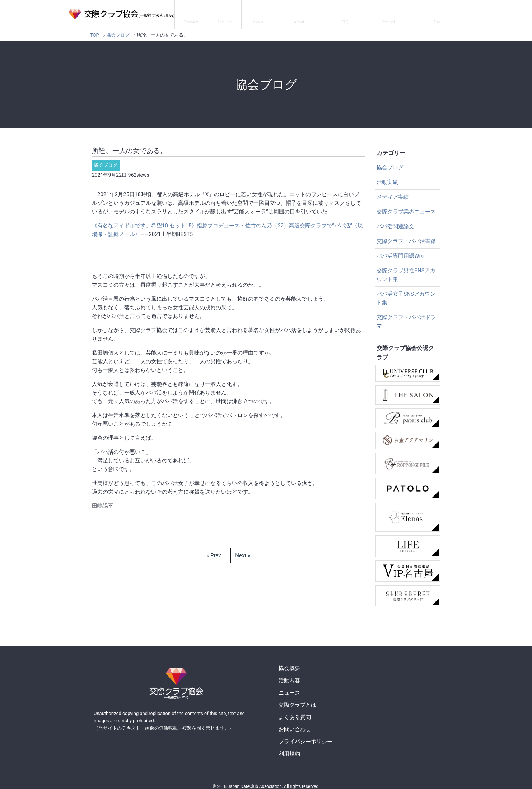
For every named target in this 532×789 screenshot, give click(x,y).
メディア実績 (393, 192)
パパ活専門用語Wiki (400, 251)
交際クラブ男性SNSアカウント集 (406, 270)
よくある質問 (353, 12)
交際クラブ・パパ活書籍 (406, 236)
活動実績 (387, 177)
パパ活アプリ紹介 (439, 12)
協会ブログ (118, 30)
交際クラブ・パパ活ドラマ (406, 317)
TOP (95, 30)
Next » (243, 551)
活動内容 (240, 12)
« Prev (214, 551)
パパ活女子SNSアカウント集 (406, 294)
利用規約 (289, 749)
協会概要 (208, 12)
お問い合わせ (394, 12)
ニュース (272, 12)
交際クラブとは (311, 12)
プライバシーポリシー (305, 737)
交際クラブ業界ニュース (406, 207)
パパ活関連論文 (395, 222)
